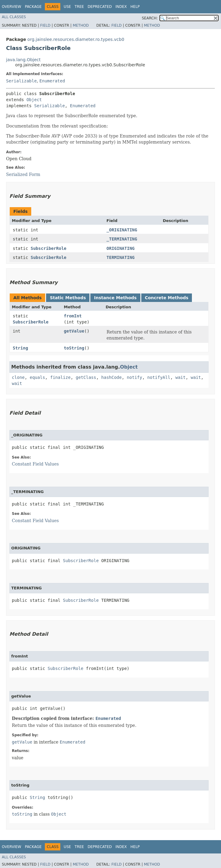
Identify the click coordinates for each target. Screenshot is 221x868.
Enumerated (52, 81)
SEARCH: (150, 18)
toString (74, 348)
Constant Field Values (35, 464)
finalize (60, 377)
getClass (86, 377)
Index (121, 7)
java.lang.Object (23, 60)
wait (181, 377)
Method (81, 25)
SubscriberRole (49, 248)
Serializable (21, 81)
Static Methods (68, 298)
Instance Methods (115, 298)
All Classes (14, 17)
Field (45, 25)
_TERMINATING (122, 239)
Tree (79, 7)
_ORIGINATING (122, 230)
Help (135, 7)
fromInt (73, 316)
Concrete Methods (167, 298)
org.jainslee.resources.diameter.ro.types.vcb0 (76, 39)
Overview (12, 7)
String (20, 348)
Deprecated (100, 7)
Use (67, 7)
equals (37, 377)
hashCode (111, 377)
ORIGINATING (121, 248)
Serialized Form (23, 174)
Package (33, 7)
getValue (74, 331)
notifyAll (159, 377)
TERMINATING (121, 257)
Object (34, 100)
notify (134, 377)
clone (18, 377)
